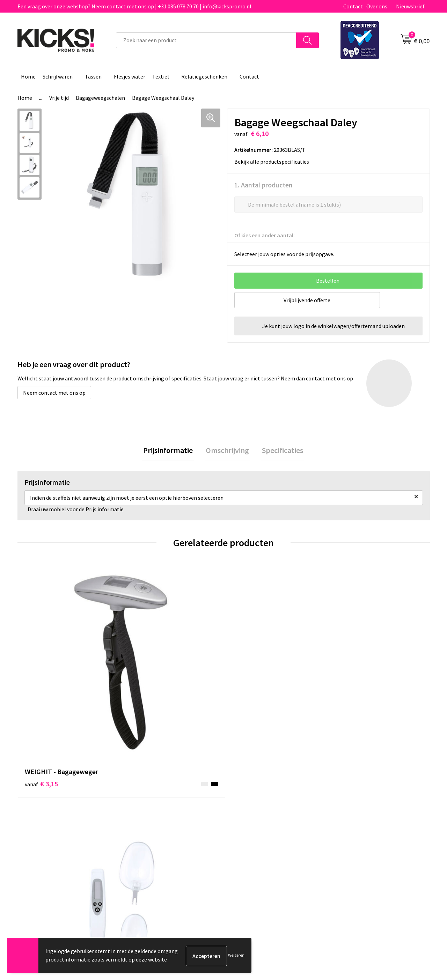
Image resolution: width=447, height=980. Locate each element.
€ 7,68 (144, 679)
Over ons (377, 6)
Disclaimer (347, 820)
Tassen (93, 76)
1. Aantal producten (263, 184)
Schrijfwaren (58, 76)
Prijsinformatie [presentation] (170, 451)
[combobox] (206, 40)
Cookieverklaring (355, 810)
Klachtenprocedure (153, 831)
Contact (353, 6)
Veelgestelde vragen (154, 810)
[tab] (170, 451)
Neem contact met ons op (54, 392)
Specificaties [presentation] (280, 451)
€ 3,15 (41, 679)
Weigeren (236, 956)
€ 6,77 (247, 679)
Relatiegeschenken (204, 76)
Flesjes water (130, 76)
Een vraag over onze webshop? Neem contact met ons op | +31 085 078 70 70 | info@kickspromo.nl (134, 6)
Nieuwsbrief (410, 6)
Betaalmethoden (253, 810)
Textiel (161, 76)
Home (28, 76)
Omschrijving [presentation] (227, 451)
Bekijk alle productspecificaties (274, 161)
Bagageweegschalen (100, 98)
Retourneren (248, 820)
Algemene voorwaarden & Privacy (374, 799)
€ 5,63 (350, 690)
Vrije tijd (59, 98)
